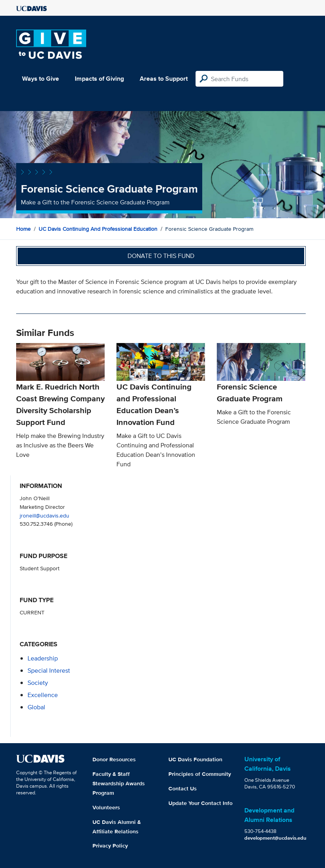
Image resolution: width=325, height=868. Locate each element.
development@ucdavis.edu (275, 838)
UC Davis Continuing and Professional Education (98, 229)
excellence (43, 695)
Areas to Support (164, 79)
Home (23, 229)
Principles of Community (200, 774)
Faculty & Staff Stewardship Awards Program (119, 783)
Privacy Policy (110, 846)
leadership (43, 658)
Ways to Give (41, 79)
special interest (49, 670)
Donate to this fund (161, 256)
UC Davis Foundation (195, 759)
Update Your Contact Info (200, 803)
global (36, 707)
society (38, 683)
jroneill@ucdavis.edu (44, 515)
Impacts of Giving (99, 79)
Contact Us (183, 788)
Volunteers (106, 807)
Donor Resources (114, 759)
